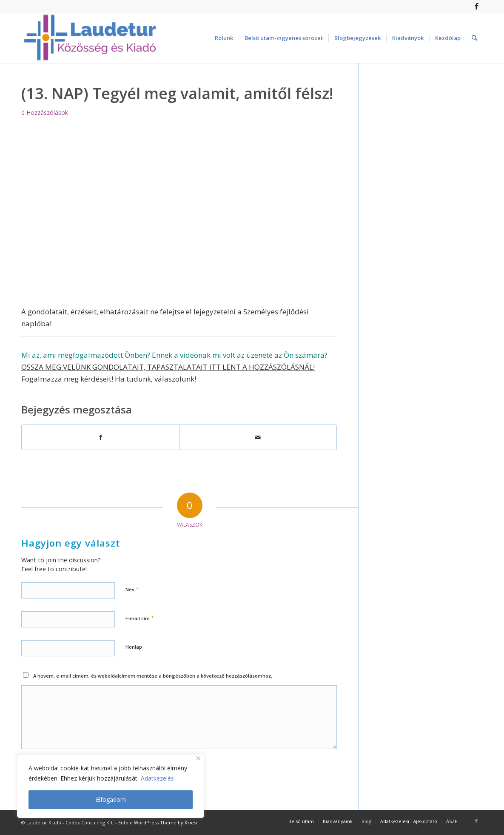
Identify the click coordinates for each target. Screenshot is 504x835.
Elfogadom (111, 799)
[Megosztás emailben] (258, 437)
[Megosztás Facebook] (100, 437)
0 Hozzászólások (45, 113)
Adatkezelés (157, 778)
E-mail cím (140, 618)
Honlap (134, 647)
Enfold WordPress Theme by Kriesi (158, 822)
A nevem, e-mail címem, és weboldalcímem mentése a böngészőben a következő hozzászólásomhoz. (153, 676)
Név (132, 589)
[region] (111, 786)
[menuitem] (224, 38)
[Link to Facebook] (476, 6)
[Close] (198, 758)
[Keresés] (474, 38)
